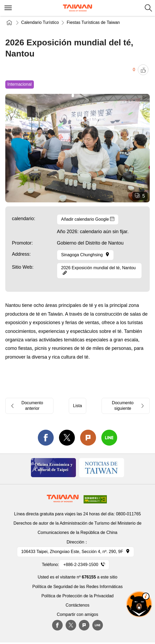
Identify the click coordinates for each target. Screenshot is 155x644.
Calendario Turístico (40, 22)
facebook (46, 438)
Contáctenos (77, 605)
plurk (84, 625)
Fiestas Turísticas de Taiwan (93, 22)
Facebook (57, 625)
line (109, 438)
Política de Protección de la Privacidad (77, 596)
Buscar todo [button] (148, 8)
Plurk (88, 438)
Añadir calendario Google (88, 219)
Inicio (9, 23)
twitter (67, 438)
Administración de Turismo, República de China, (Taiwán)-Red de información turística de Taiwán (77, 8)
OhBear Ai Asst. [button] (139, 604)
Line (98, 625)
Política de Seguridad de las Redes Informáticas (77, 587)
